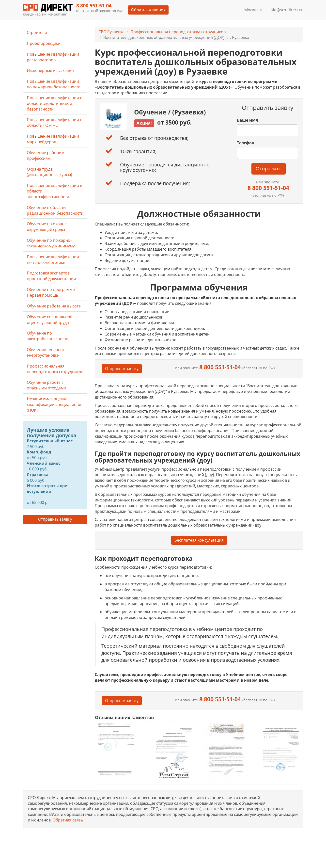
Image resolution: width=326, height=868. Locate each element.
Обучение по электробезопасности (48, 336)
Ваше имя (247, 120)
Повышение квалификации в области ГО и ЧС (54, 122)
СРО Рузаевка (111, 32)
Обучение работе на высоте (54, 306)
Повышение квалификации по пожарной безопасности (54, 84)
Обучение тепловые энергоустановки (46, 352)
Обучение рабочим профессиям (46, 155)
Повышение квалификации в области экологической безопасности (54, 103)
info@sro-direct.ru (286, 10)
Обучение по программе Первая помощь (51, 292)
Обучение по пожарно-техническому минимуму (51, 243)
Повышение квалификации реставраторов (53, 57)
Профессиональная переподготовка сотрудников (178, 32)
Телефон (246, 143)
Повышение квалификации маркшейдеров (53, 139)
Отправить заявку (55, 519)
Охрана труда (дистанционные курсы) (49, 172)
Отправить (269, 169)
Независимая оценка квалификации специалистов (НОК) (55, 404)
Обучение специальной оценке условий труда (50, 320)
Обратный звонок (148, 10)
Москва (253, 10)
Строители (37, 32)
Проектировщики (44, 43)
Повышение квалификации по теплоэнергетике (53, 260)
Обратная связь (68, 820)
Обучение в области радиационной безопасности (55, 210)
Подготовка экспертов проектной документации (51, 276)
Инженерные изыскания (50, 70)
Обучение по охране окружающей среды (47, 227)
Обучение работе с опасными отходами (47, 385)
